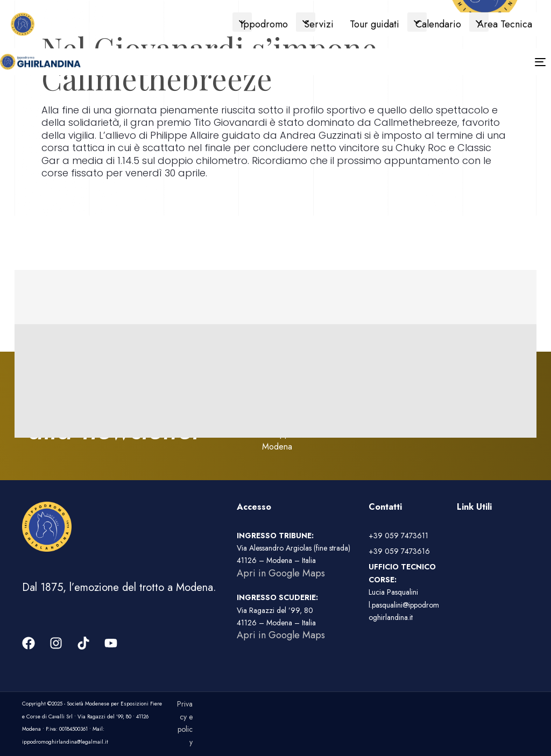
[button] (242, 22)
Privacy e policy (185, 723)
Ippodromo (264, 24)
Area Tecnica (505, 24)
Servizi (319, 24)
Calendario (438, 24)
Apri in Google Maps (281, 573)
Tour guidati (375, 24)
